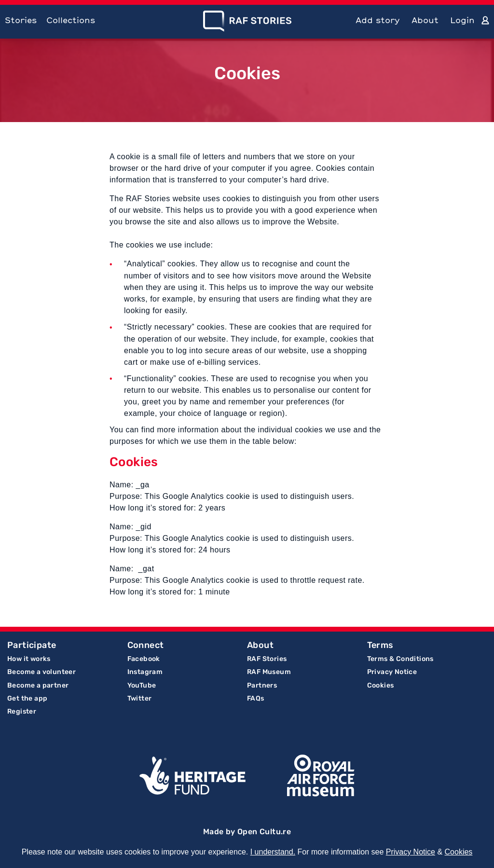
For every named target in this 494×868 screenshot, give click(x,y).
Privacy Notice (392, 672)
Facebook (144, 659)
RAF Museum (269, 672)
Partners (262, 685)
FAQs (256, 698)
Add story (378, 20)
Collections (71, 20)
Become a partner (38, 685)
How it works (29, 659)
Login (462, 20)
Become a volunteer (41, 672)
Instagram (145, 672)
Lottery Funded (192, 776)
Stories (21, 20)
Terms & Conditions (400, 659)
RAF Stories (267, 659)
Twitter (140, 698)
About (425, 20)
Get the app (27, 698)
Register (22, 711)
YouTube (142, 685)
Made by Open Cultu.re (247, 832)
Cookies (381, 685)
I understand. (273, 852)
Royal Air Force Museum (321, 776)
